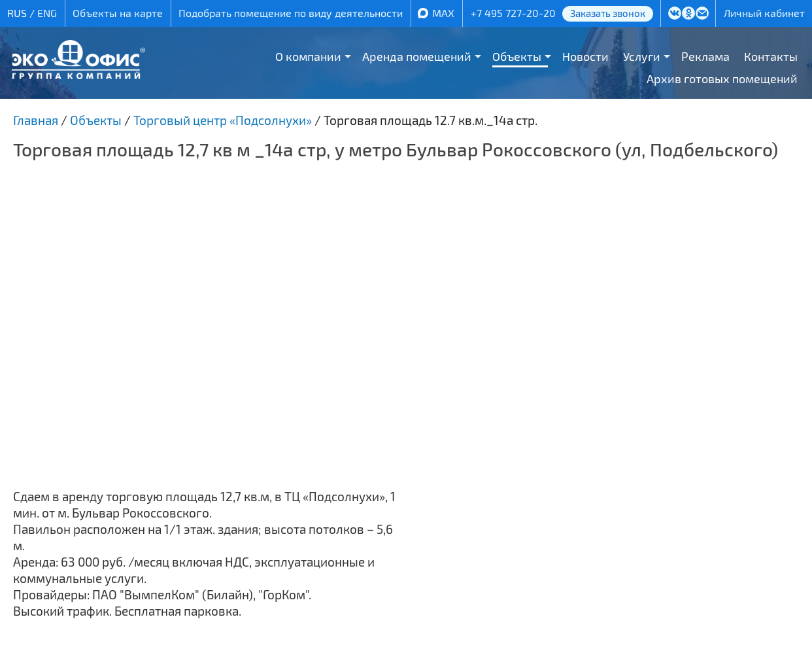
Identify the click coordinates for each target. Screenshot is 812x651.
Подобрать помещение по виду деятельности (291, 13)
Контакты (771, 56)
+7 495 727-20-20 (513, 13)
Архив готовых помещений (722, 79)
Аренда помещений (417, 56)
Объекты (517, 56)
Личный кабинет (764, 13)
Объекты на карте (118, 13)
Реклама (705, 56)
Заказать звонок (608, 13)
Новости (585, 56)
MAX (443, 13)
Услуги (642, 56)
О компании (308, 56)
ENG (47, 13)
